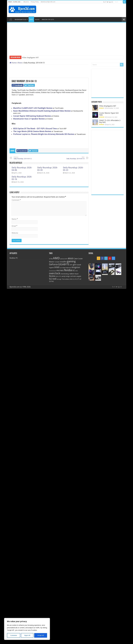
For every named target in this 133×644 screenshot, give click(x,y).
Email (14, 226)
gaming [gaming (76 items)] (71, 261)
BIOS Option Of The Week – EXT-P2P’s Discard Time (35, 129)
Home (13, 63)
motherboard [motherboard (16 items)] (53, 271)
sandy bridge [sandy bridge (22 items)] (66, 276)
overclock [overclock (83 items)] (55, 273)
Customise (14, 635)
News (20, 63)
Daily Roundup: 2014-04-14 (74, 158)
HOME (11, 19)
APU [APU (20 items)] (66, 259)
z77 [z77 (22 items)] (78, 279)
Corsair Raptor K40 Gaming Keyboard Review (32, 116)
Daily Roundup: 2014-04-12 (24, 158)
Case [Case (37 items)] (76, 259)
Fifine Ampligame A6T (30, 58)
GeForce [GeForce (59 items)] (53, 264)
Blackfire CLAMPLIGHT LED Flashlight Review (33, 108)
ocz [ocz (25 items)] (77, 271)
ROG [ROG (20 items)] (57, 276)
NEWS (31, 19)
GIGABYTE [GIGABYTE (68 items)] (64, 264)
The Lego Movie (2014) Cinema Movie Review (32, 131)
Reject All (27, 635)
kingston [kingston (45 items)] (76, 267)
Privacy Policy (35, 2)
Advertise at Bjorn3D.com (48, 2)
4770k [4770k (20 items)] (51, 259)
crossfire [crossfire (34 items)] (63, 262)
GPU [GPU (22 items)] (71, 265)
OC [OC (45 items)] (74, 270)
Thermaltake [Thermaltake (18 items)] (65, 279)
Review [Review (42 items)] (52, 276)
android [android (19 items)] (62, 259)
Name (15, 219)
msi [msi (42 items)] (58, 270)
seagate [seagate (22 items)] (79, 276)
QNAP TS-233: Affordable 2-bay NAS (110, 121)
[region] (27, 629)
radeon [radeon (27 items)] (72, 274)
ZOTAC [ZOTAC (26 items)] (51, 281)
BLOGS (37, 19)
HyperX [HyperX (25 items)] (51, 268)
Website (15, 233)
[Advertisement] (87, 10)
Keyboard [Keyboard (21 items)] (68, 268)
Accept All (41, 635)
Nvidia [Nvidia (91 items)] (68, 270)
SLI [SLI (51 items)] (51, 279)
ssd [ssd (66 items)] (54, 279)
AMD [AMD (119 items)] (56, 258)
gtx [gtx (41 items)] (74, 265)
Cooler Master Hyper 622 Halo (109, 114)
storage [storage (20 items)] (59, 279)
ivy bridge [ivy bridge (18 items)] (62, 268)
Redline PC (14, 258)
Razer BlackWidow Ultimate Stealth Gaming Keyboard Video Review (42, 111)
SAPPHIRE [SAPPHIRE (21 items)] (73, 276)
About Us (26, 2)
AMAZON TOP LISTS (48, 19)
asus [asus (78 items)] (70, 258)
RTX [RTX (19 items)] (60, 276)
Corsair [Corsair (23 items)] (57, 262)
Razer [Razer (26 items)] (77, 274)
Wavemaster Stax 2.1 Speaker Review (29, 119)
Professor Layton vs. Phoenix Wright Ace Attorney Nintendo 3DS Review (44, 134)
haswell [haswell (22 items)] (79, 265)
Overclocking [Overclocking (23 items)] (65, 274)
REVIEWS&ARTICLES (21, 19)
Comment (16, 200)
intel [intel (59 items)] (57, 267)
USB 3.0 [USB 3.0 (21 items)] (72, 279)
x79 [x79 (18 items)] (75, 279)
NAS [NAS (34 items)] (62, 271)
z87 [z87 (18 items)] (80, 279)
